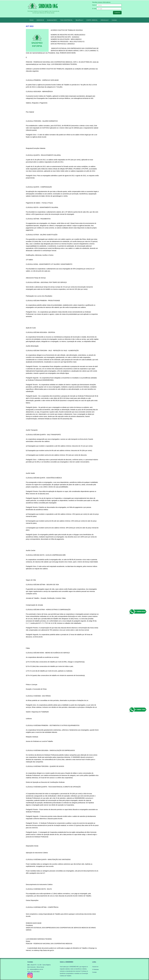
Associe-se (95, 967)
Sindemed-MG (52, 20)
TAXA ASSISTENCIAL (66, 20)
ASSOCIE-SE (40, 20)
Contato (114, 20)
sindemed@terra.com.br (36, 969)
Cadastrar (117, 13)
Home (32, 20)
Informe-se (105, 20)
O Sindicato (96, 969)
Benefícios (79, 20)
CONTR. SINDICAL (92, 20)
